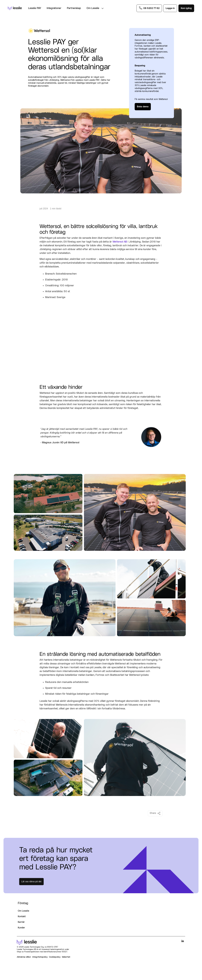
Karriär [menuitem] (21, 922)
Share (155, 813)
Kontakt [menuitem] (22, 916)
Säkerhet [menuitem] (66, 957)
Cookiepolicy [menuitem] (55, 957)
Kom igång (186, 8)
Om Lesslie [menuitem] (23, 911)
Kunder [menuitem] (21, 928)
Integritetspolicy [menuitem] (40, 957)
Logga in (170, 8)
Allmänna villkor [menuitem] (24, 957)
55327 (64, 952)
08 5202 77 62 (151, 8)
